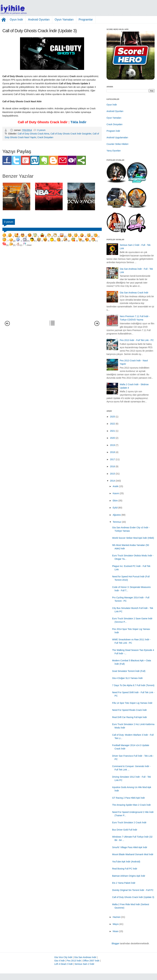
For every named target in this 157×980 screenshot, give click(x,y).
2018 (113, 452)
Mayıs (116, 924)
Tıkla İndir (78, 122)
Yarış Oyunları (114, 151)
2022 (113, 424)
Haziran (116, 917)
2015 (113, 474)
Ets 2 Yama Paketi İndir (124, 883)
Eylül (115, 508)
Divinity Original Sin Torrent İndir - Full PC (133, 890)
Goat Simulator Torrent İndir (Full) (129, 671)
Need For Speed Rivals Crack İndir (129, 710)
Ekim (115, 501)
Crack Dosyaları (45, 137)
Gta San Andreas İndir (85, 957)
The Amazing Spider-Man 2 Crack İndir (131, 805)
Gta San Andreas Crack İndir (134, 293)
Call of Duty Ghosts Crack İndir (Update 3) (133, 897)
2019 (113, 445)
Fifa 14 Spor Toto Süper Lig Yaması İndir (132, 703)
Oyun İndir (16, 20)
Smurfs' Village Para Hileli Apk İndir (130, 847)
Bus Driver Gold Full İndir (125, 830)
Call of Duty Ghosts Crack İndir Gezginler (71, 134)
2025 (113, 417)
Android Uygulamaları (117, 137)
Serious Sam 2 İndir (85, 964)
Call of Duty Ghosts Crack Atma (33, 134)
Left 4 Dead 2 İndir (64, 964)
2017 (113, 459)
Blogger (116, 943)
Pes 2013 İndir (74, 961)
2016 (113, 466)
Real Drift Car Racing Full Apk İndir (130, 717)
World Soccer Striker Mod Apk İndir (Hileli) (133, 538)
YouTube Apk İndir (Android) (126, 862)
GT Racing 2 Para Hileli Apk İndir (128, 798)
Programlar (86, 20)
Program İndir (113, 131)
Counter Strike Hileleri (117, 144)
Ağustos (117, 515)
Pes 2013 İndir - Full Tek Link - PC (137, 340)
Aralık (116, 486)
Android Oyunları (39, 20)
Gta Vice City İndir (63, 957)
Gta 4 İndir (60, 961)
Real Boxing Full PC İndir (125, 869)
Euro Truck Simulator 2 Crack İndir (129, 822)
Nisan (116, 931)
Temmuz (117, 522)
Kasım (116, 493)
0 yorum (41, 130)
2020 (113, 438)
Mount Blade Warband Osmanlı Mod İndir (133, 854)
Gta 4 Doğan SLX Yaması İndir (127, 678)
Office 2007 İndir (91, 961)
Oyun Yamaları (64, 20)
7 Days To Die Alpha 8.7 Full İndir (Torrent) (133, 685)
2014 (113, 481)
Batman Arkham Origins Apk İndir (129, 876)
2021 (113, 431)
